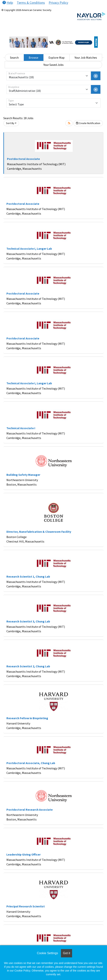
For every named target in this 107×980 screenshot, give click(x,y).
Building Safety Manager (23, 475)
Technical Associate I (21, 428)
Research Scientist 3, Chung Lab (28, 621)
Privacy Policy (58, 3)
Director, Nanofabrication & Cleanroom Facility (39, 532)
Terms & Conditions (31, 3)
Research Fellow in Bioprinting (27, 718)
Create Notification (88, 123)
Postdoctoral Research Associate (30, 810)
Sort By (10, 123)
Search (14, 58)
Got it (66, 953)
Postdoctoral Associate (23, 159)
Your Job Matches (86, 58)
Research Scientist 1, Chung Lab (28, 576)
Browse (33, 58)
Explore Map (57, 58)
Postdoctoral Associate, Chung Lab (31, 763)
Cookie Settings (47, 953)
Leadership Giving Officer (23, 854)
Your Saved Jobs (53, 65)
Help (8, 3)
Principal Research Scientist (26, 906)
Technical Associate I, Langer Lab (29, 249)
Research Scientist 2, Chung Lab (28, 666)
